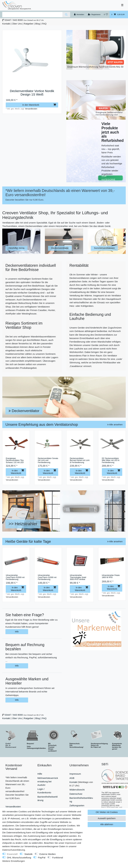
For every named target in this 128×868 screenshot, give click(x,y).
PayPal (42, 858)
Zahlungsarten (77, 805)
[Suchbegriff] (32, 15)
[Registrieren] (94, 14)
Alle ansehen (115, 424)
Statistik (28, 854)
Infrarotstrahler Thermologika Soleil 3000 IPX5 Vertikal (78, 577)
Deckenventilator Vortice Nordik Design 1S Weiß (32, 93)
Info (17, 632)
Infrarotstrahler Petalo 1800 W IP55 (111, 576)
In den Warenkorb (39, 105)
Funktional (58, 858)
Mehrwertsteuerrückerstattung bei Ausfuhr (48, 781)
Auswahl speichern (107, 818)
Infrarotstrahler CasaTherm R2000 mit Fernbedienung (15, 577)
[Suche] (66, 15)
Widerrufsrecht (77, 790)
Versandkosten (31, 109)
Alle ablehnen (107, 824)
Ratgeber (28, 24)
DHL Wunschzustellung (19, 858)
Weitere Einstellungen (14, 861)
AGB (72, 778)
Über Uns (17, 24)
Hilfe (40, 774)
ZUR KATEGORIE (108, 178)
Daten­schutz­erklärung (14, 850)
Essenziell (12, 854)
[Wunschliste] (106, 14)
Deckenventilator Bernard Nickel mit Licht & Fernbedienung (80, 460)
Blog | (38, 24)
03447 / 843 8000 (14, 20)
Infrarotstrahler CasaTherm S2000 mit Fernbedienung (47, 577)
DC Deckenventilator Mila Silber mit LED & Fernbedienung (111, 460)
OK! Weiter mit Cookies (107, 812)
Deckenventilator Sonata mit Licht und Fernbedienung (48, 460)
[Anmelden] (79, 14)
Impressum (75, 774)
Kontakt (6, 24)
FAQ (44, 24)
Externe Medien (48, 854)
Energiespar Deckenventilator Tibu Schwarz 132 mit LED (15, 460)
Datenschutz (76, 794)
